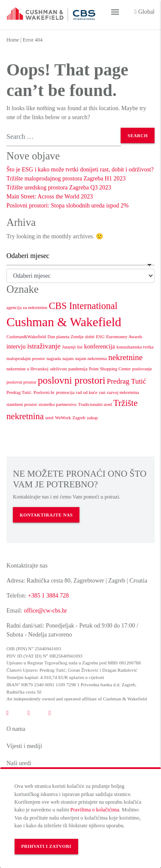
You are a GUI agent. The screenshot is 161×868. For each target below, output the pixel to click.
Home (13, 40)
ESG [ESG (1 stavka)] (100, 337)
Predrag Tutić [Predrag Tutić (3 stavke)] (126, 381)
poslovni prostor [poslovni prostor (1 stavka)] (21, 382)
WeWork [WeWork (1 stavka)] (63, 418)
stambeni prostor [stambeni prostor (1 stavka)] (22, 404)
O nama (16, 729)
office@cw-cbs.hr (46, 611)
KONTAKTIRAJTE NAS (46, 515)
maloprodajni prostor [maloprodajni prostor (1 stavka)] (26, 359)
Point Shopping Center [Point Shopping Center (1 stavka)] (110, 369)
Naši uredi (19, 763)
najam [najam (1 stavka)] (68, 359)
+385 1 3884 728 (48, 596)
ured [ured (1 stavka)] (49, 418)
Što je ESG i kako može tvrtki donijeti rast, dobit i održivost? (80, 170)
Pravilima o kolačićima (95, 810)
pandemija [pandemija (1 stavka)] (78, 369)
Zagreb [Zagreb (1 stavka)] (79, 418)
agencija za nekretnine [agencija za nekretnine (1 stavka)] (27, 308)
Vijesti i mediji (24, 746)
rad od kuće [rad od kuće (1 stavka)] (87, 392)
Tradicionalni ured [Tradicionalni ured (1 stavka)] (95, 404)
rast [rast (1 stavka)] (102, 392)
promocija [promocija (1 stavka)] (65, 392)
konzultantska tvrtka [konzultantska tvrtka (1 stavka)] (135, 347)
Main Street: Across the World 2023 (50, 197)
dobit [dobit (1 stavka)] (90, 337)
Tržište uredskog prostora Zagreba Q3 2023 (59, 188)
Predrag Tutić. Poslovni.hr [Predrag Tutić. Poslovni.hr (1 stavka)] (30, 392)
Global (144, 12)
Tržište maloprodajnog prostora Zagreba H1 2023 (66, 179)
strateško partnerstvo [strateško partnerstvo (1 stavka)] (58, 404)
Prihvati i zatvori (46, 846)
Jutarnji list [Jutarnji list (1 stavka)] (73, 347)
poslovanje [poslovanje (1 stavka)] (142, 369)
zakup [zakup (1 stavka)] (92, 418)
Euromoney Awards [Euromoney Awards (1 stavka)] (124, 337)
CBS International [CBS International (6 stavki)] (83, 306)
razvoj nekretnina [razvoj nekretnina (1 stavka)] (123, 392)
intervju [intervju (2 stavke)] (16, 346)
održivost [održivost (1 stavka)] (58, 369)
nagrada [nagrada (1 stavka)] (54, 359)
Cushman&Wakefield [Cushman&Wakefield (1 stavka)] (26, 337)
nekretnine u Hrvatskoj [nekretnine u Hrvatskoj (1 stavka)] (27, 369)
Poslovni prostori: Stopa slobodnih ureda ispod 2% (68, 206)
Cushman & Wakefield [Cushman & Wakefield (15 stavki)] (64, 322)
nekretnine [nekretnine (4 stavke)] (125, 357)
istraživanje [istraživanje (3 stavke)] (44, 346)
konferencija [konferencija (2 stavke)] (100, 346)
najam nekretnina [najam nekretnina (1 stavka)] (91, 359)
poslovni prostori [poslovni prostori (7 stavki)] (71, 380)
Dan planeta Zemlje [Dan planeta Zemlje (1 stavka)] (66, 337)
